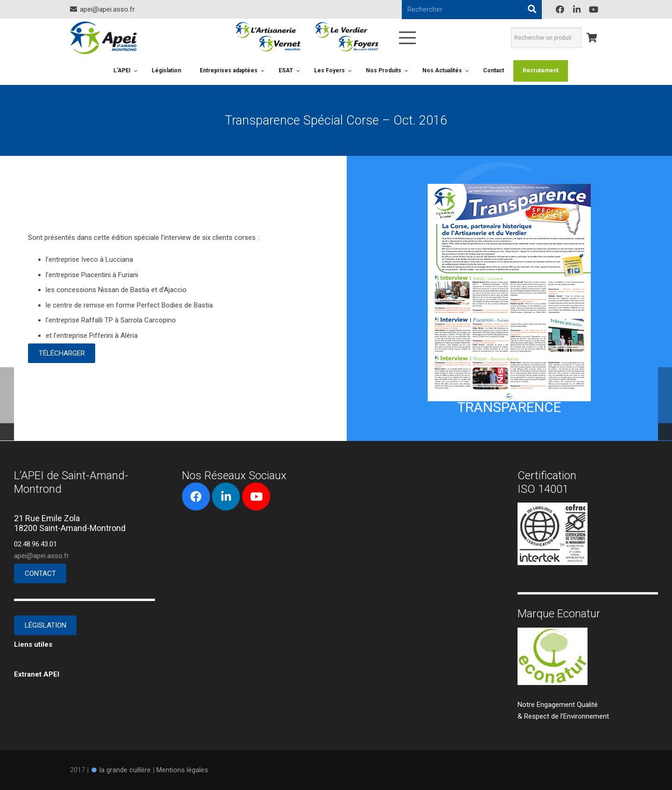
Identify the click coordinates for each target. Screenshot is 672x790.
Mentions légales (182, 770)
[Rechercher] (532, 9)
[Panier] (592, 38)
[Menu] (407, 38)
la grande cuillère (125, 770)
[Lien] (103, 38)
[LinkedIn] (577, 9)
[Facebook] (560, 9)
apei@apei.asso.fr (42, 556)
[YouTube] (594, 9)
